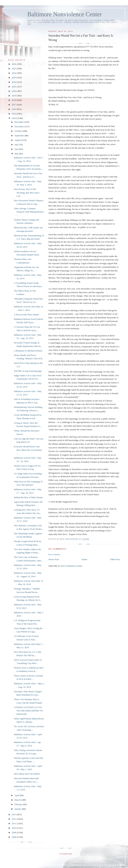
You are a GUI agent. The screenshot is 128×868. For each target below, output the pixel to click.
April (17, 795)
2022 (14, 82)
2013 (14, 814)
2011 (14, 823)
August (18, 140)
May (17, 154)
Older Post (115, 559)
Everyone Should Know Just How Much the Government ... (28, 450)
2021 (14, 87)
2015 (14, 114)
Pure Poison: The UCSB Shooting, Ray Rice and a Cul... (27, 193)
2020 (14, 91)
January (18, 809)
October (18, 131)
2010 (14, 828)
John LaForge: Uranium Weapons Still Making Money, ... (29, 212)
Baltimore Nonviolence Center (65, 14)
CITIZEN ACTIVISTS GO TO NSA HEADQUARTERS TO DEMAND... (28, 711)
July (17, 145)
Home (85, 559)
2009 (14, 832)
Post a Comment (54, 555)
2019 (14, 96)
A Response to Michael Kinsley (28, 351)
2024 (14, 73)
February (19, 804)
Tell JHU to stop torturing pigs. (28, 371)
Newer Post (54, 559)
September (20, 136)
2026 (14, 64)
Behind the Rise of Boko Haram (28, 497)
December (19, 122)
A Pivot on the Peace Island (26, 315)
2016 (14, 109)
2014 (14, 118)
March (18, 800)
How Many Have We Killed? (27, 774)
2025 (14, 68)
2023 (14, 78)
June (17, 149)
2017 (14, 105)
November (20, 126)
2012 (14, 819)
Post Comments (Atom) (71, 566)
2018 (14, 100)
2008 (14, 837)
